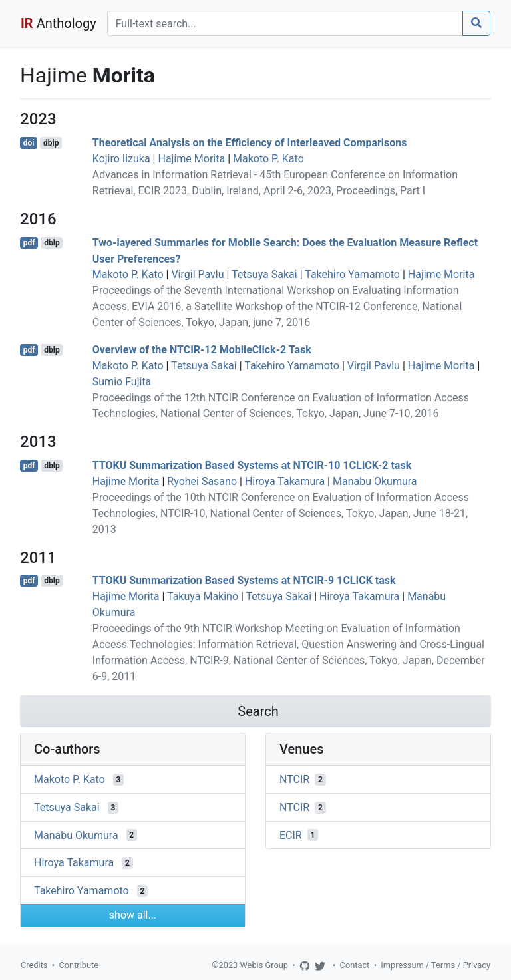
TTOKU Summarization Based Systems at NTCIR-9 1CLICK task (244, 580)
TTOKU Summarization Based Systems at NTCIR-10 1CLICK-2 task (252, 465)
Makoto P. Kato (268, 159)
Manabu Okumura (375, 481)
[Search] (285, 23)
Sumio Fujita (122, 382)
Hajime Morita (191, 159)
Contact (355, 965)
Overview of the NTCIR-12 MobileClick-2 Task (202, 350)
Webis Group (264, 965)
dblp (51, 143)
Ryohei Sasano (202, 481)
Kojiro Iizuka (121, 159)
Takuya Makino (203, 596)
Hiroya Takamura (285, 481)
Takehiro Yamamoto (352, 274)
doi (29, 143)
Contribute (79, 965)
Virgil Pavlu (197, 274)
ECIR (291, 835)
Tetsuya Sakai (264, 274)
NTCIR (294, 779)
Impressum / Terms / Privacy (435, 965)
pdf (29, 243)
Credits (34, 965)
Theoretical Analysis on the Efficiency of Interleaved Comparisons (250, 143)
